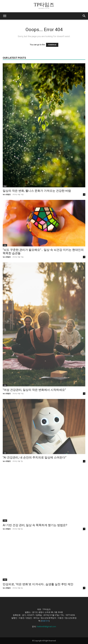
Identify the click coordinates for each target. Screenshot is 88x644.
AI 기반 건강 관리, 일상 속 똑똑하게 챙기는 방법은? (35, 525)
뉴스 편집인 (7, 194)
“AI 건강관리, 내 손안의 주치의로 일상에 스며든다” (35, 457)
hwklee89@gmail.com (46, 626)
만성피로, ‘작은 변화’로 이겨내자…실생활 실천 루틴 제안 (38, 584)
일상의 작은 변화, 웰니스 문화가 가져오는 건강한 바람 (37, 191)
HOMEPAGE (52, 45)
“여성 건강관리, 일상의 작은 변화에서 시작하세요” (34, 390)
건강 (5, 186)
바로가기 (45, 621)
